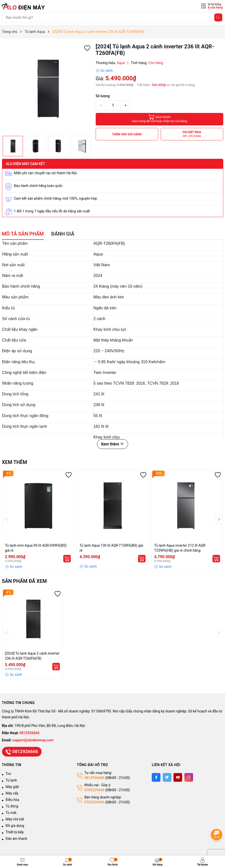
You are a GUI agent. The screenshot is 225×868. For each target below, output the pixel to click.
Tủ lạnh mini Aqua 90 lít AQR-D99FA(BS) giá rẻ (36, 548)
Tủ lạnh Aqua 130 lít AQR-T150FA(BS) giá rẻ (111, 548)
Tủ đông (12, 806)
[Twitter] (167, 777)
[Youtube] (178, 777)
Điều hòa (13, 800)
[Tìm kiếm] (218, 17)
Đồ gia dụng (15, 826)
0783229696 (94, 790)
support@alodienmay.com (33, 740)
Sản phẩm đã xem (25, 581)
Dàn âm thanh (17, 839)
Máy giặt (12, 787)
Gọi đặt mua (192, 134)
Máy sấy (12, 793)
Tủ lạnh (11, 780)
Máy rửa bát (15, 819)
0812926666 (30, 733)
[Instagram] (189, 777)
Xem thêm (112, 444)
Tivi (8, 774)
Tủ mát (11, 813)
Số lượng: (103, 96)
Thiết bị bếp (15, 832)
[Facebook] (156, 777)
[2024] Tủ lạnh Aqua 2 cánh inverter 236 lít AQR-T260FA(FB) (32, 656)
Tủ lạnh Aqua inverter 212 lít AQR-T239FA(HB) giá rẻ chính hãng (180, 548)
